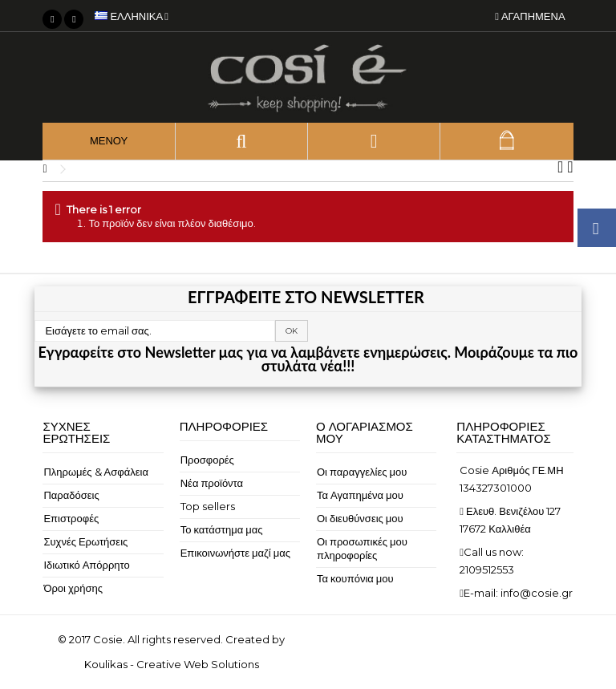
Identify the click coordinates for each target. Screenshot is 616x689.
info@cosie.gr (537, 593)
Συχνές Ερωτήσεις (85, 541)
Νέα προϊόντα (212, 483)
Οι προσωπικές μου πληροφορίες (362, 548)
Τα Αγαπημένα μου (360, 495)
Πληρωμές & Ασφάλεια (96, 472)
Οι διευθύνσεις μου (360, 518)
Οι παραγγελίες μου (362, 472)
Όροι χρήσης (73, 588)
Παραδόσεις (71, 495)
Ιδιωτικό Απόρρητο (86, 565)
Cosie (108, 639)
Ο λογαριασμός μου (365, 432)
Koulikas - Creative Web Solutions (172, 664)
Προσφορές (207, 460)
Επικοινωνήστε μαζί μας (235, 553)
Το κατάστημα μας (222, 529)
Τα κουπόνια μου (355, 578)
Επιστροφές (71, 518)
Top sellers (208, 506)
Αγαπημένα (530, 16)
